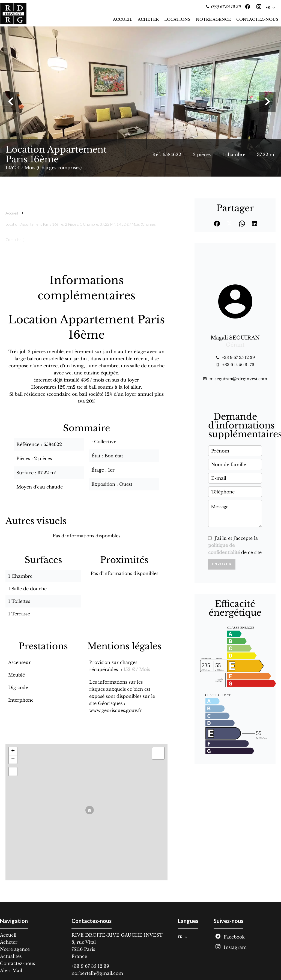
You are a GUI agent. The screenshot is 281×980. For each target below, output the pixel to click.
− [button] (13, 759)
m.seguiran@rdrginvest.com (238, 379)
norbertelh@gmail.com (97, 973)
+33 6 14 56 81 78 (238, 365)
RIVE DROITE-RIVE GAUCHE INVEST (117, 935)
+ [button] (13, 751)
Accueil (12, 213)
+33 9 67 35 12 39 (238, 358)
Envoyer (222, 564)
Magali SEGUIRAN (235, 338)
